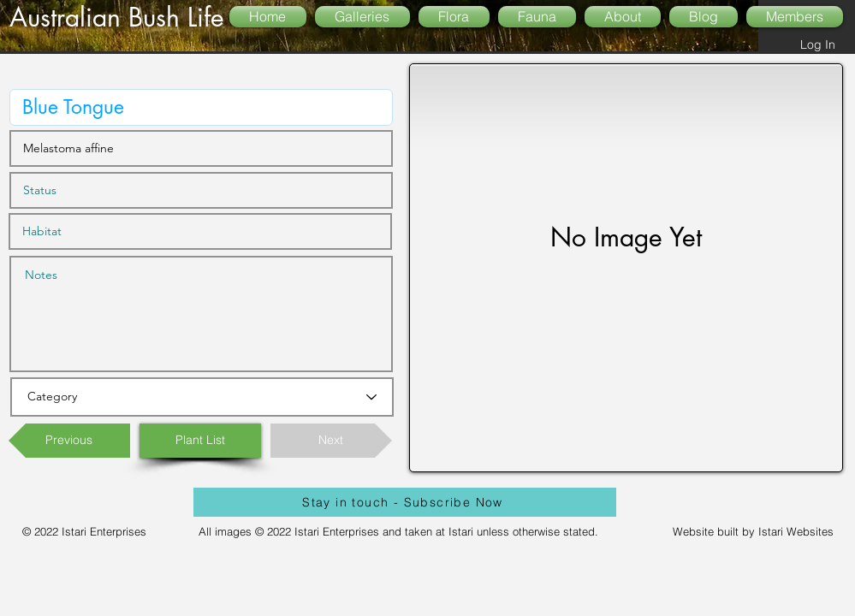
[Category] (202, 397)
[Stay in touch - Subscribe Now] (405, 502)
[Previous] (69, 441)
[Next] (331, 441)
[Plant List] (200, 441)
